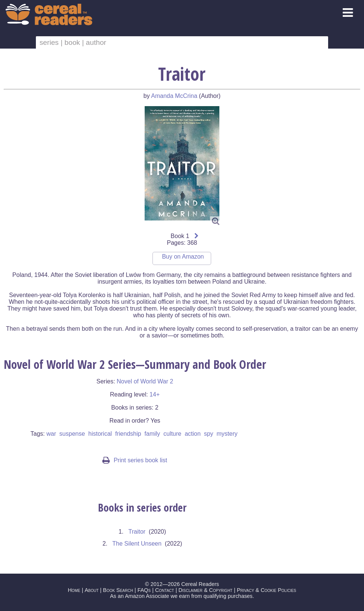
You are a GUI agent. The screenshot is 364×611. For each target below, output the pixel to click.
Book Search (118, 590)
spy (209, 434)
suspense (72, 434)
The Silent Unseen (137, 544)
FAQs (144, 590)
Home (74, 590)
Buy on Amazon (183, 257)
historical (100, 434)
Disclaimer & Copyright (205, 590)
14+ (155, 394)
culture (172, 434)
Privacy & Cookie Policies (267, 590)
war (51, 434)
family (152, 434)
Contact (165, 590)
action (193, 434)
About (91, 590)
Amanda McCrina (174, 96)
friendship (128, 434)
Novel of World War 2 (145, 381)
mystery (227, 434)
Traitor (137, 532)
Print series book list (135, 460)
